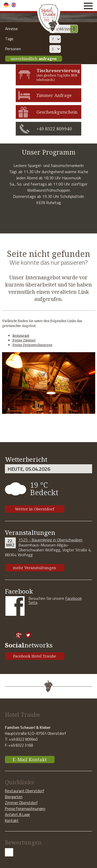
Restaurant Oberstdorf (25, 791)
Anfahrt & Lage (17, 815)
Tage (9, 39)
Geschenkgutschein (57, 112)
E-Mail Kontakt (30, 760)
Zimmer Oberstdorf (21, 803)
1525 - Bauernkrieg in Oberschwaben (50, 540)
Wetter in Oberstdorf (35, 509)
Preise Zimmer (24, 340)
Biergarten (14, 797)
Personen (13, 49)
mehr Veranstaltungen (35, 568)
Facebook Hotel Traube (35, 656)
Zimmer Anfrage (54, 95)
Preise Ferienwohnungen (32, 345)
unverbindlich (34, 58)
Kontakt (12, 820)
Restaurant (21, 335)
